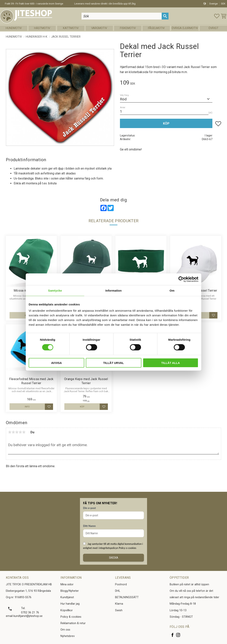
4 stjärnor (20, 432)
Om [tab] (172, 291)
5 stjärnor (24, 432)
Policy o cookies (127, 548)
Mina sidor (67, 584)
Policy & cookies (71, 617)
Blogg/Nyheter (70, 591)
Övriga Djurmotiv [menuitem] (185, 28)
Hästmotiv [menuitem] (42, 28)
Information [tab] (113, 291)
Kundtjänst (67, 597)
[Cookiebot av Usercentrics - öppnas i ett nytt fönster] (181, 279)
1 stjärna (10, 432)
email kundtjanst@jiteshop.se (24, 616)
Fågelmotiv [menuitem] (156, 28)
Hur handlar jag (70, 604)
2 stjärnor (13, 432)
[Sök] (165, 16)
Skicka (114, 558)
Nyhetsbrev (68, 636)
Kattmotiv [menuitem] (71, 28)
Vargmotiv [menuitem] (99, 28)
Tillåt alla (171, 363)
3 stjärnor (17, 432)
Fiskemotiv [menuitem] (128, 28)
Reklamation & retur (73, 623)
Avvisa (56, 363)
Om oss (65, 630)
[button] (217, 16)
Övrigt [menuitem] (213, 28)
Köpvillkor (67, 610)
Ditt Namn (89, 526)
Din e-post (89, 508)
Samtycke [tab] (55, 291)
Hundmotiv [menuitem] (14, 28)
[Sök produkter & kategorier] (122, 16)
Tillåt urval (113, 363)
